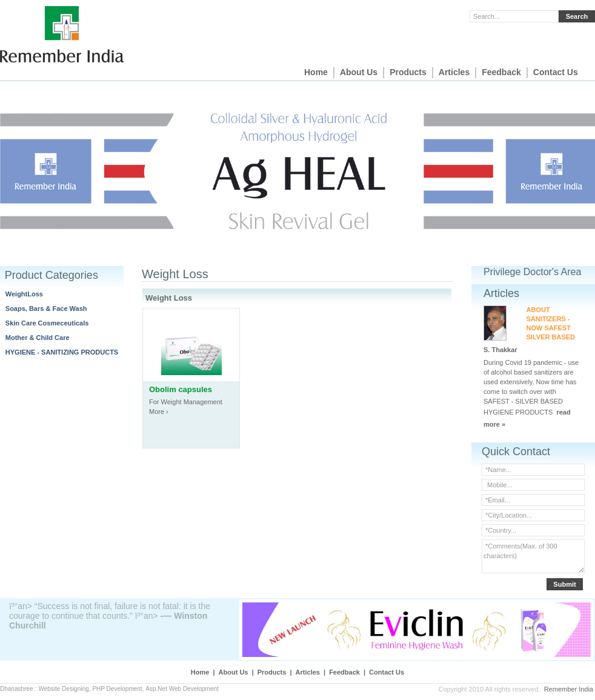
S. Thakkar (500, 350)
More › (159, 412)
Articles (454, 72)
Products (408, 72)
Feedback (501, 72)
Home (316, 72)
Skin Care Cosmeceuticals (47, 323)
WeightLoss (24, 294)
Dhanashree (16, 689)
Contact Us (556, 72)
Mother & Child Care (38, 338)
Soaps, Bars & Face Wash (46, 308)
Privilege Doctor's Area (532, 272)
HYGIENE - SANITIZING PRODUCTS (62, 352)
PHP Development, (118, 689)
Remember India (569, 689)
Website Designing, (64, 689)
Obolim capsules (181, 389)
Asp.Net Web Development (182, 689)
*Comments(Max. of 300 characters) (533, 556)
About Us (359, 72)
